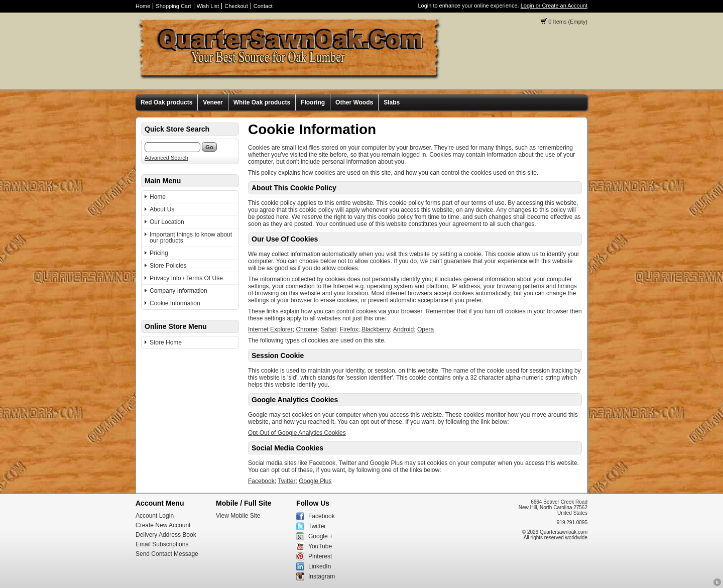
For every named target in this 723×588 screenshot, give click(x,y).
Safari (329, 329)
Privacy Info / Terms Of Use (186, 278)
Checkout (236, 6)
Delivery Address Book (166, 535)
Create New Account (163, 525)
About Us (162, 209)
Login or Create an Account (554, 6)
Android (403, 329)
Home (143, 6)
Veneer (213, 102)
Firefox (349, 329)
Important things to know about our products (191, 238)
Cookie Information (175, 303)
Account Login (155, 516)
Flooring (313, 102)
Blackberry (376, 329)
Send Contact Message (167, 554)
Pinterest (320, 556)
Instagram (322, 576)
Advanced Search (166, 158)
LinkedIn (320, 566)
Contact (263, 6)
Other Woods (354, 102)
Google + (321, 536)
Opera (426, 329)
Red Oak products (166, 102)
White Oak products (262, 102)
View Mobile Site (238, 516)
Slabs (392, 102)
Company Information (178, 291)
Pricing (159, 253)
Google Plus (315, 481)
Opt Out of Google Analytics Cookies (297, 433)
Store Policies (168, 266)
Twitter (286, 481)
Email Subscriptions (162, 544)
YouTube (320, 546)
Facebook (261, 481)
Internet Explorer (270, 329)
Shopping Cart (173, 6)
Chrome (307, 329)
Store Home (166, 342)
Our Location (167, 222)
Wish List (208, 6)
